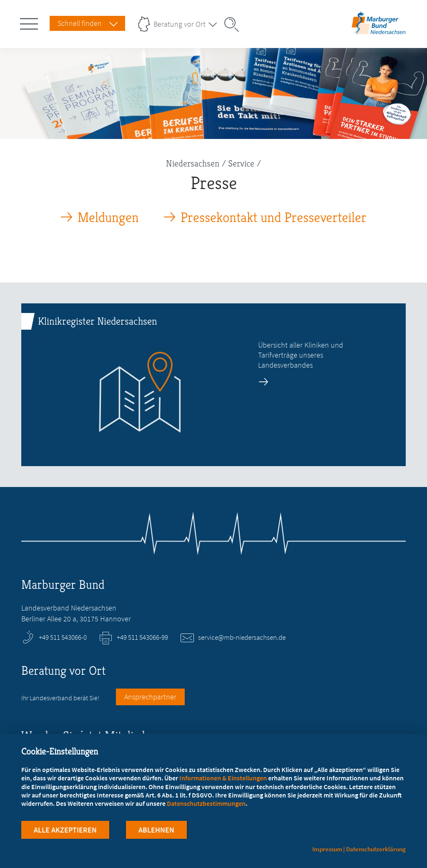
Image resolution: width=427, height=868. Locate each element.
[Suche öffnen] (234, 25)
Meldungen (108, 218)
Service (241, 163)
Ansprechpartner (150, 697)
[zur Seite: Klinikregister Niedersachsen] (213, 385)
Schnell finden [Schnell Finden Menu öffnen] (80, 23)
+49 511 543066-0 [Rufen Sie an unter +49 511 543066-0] (63, 637)
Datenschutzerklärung (376, 849)
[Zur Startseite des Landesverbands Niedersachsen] (379, 31)
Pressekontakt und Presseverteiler (274, 218)
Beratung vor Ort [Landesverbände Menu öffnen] (180, 24)
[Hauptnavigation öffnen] (30, 22)
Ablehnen (156, 830)
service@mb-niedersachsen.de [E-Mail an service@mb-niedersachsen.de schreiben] (242, 637)
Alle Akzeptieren (65, 830)
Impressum (327, 849)
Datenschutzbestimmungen (206, 803)
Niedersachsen (193, 163)
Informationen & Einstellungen (223, 778)
